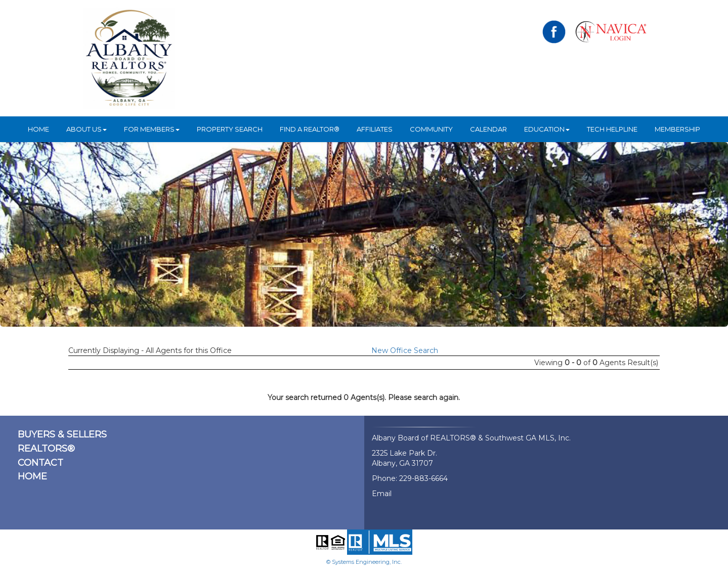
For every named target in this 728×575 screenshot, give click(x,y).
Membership (677, 129)
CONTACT (40, 463)
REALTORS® (46, 449)
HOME (38, 129)
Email (382, 494)
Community (431, 129)
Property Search (230, 129)
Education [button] (547, 129)
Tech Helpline (612, 129)
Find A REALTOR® (310, 129)
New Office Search (405, 350)
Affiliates (375, 129)
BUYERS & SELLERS (62, 434)
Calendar (488, 129)
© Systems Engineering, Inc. (364, 562)
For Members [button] (152, 129)
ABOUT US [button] (87, 129)
